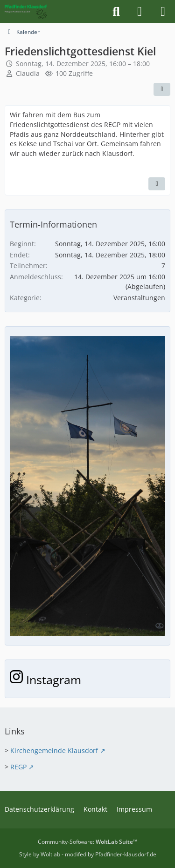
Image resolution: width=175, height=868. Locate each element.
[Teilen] (162, 89)
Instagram (45, 680)
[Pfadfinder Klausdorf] (26, 12)
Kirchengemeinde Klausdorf (54, 750)
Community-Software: (87, 842)
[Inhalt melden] (157, 184)
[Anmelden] (140, 12)
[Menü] (163, 12)
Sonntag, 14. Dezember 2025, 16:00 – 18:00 (83, 64)
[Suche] (116, 12)
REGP (18, 767)
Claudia (28, 73)
